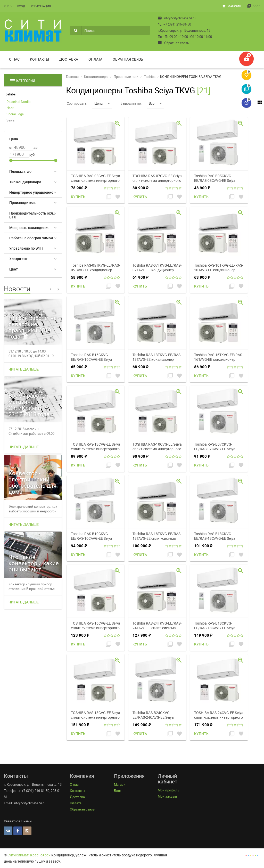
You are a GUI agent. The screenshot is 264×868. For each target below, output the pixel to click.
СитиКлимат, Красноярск (29, 855)
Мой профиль (168, 790)
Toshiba (10, 94)
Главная (72, 77)
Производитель (23, 203)
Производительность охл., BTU (32, 215)
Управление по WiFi (26, 248)
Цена (102, 103)
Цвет (14, 269)
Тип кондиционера (25, 182)
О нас (14, 59)
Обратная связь (173, 43)
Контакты (39, 59)
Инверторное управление (31, 192)
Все (155, 103)
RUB (7, 6)
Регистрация (41, 6)
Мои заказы (167, 796)
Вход (21, 6)
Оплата (95, 59)
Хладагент (18, 259)
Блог (254, 6)
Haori (10, 108)
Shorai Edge (15, 114)
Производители (126, 77)
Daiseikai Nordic (18, 102)
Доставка (69, 59)
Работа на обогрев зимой (31, 238)
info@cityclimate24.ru (177, 18)
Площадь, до (20, 171)
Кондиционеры (96, 77)
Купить (78, 197)
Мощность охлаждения (29, 228)
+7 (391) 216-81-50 (174, 24)
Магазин (232, 6)
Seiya (10, 120)
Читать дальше (24, 369)
